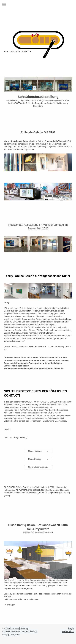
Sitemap (24, 628)
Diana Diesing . (38, 459)
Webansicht (68, 631)
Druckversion (11, 628)
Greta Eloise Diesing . (38, 467)
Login (71, 628)
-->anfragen (36, 421)
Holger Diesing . (38, 451)
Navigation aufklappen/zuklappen (38, 4)
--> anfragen (9, 605)
